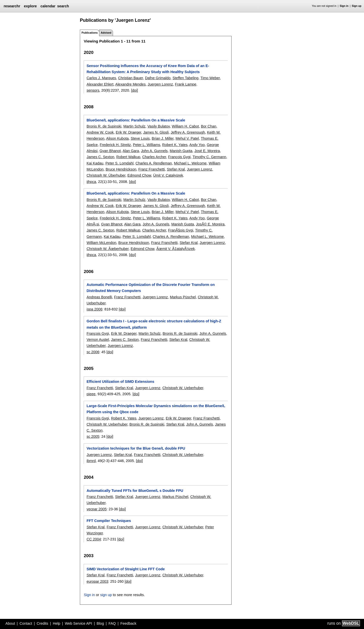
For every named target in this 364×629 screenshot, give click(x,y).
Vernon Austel (98, 340)
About (10, 623)
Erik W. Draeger (129, 132)
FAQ (112, 623)
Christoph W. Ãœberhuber (107, 249)
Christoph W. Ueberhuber (183, 388)
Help (57, 623)
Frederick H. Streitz (115, 145)
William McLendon (101, 243)
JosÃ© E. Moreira (210, 224)
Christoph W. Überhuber (106, 175)
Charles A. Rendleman (154, 163)
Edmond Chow (139, 175)
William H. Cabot (185, 126)
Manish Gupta (181, 151)
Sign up (357, 6)
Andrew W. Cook (100, 132)
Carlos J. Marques (101, 78)
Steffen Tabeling (185, 78)
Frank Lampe (186, 84)
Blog (100, 623)
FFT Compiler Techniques (109, 521)
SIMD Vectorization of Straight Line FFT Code (126, 569)
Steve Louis (140, 138)
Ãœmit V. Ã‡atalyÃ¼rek (175, 249)
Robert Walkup (128, 157)
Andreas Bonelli (99, 297)
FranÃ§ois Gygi (181, 230)
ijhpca (91, 182)
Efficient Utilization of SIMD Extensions (120, 382)
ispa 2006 (94, 309)
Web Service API (78, 623)
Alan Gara (131, 151)
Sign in (344, 6)
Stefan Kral (176, 169)
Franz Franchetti (152, 169)
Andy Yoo (197, 145)
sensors (93, 90)
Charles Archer (154, 157)
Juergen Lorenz (160, 84)
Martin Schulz (134, 126)
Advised (106, 33)
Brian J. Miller (163, 138)
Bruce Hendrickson (121, 169)
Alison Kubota (117, 138)
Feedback (128, 623)
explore (30, 6)
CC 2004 (94, 539)
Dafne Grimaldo (158, 78)
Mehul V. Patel (187, 138)
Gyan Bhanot (110, 151)
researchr (12, 6)
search (63, 6)
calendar (48, 6)
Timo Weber (210, 78)
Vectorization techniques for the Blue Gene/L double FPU (136, 448)
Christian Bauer (130, 78)
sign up (106, 595)
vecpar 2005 (96, 509)
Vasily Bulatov (158, 126)
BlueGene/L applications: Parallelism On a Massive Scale (136, 120)
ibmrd (91, 461)
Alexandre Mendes (130, 84)
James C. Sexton (100, 157)
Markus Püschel (183, 297)
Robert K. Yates (175, 145)
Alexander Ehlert (100, 84)
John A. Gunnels (154, 151)
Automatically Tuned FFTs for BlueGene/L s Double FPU (135, 491)
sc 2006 (93, 352)
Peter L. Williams (147, 145)
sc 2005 (93, 436)
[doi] (134, 90)
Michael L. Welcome (190, 163)
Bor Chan (209, 126)
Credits (42, 623)
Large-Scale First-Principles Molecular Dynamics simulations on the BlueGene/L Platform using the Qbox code (156, 409)
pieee (91, 394)
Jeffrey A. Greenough (188, 132)
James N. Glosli (156, 132)
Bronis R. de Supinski (104, 126)
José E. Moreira (207, 151)
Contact (26, 623)
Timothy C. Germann (209, 157)
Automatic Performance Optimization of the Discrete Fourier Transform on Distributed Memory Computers (151, 288)
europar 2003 (97, 581)
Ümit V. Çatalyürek (168, 175)
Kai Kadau (95, 163)
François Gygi (179, 157)
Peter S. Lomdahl (119, 163)
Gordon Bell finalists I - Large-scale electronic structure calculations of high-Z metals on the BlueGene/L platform (154, 324)
